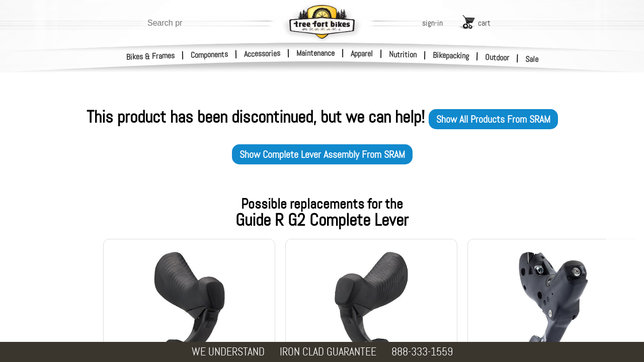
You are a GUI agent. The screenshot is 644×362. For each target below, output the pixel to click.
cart (484, 23)
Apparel (362, 54)
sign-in (432, 23)
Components (210, 55)
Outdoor (497, 57)
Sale (532, 59)
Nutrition (403, 54)
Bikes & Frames (151, 56)
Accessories (262, 54)
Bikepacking (451, 56)
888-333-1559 (422, 352)
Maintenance (315, 53)
